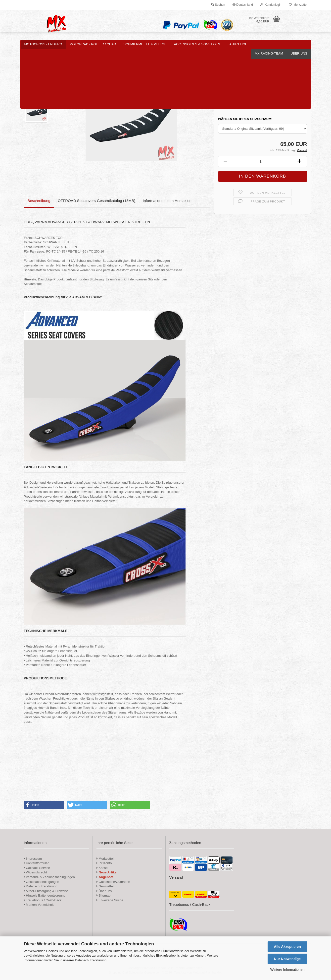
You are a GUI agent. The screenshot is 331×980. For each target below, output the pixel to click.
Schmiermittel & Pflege (145, 44)
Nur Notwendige (287, 959)
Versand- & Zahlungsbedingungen (49, 877)
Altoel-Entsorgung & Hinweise (46, 891)
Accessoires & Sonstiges (197, 44)
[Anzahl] (263, 162)
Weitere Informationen (287, 970)
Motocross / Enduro (43, 44)
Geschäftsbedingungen (42, 882)
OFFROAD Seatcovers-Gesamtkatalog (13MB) (96, 201)
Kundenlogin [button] (271, 5)
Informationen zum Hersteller (167, 201)
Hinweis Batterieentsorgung (45, 895)
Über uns (299, 44)
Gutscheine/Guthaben (113, 882)
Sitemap (103, 895)
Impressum (34, 859)
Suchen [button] (218, 5)
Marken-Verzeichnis (39, 905)
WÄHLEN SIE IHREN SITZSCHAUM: (245, 119)
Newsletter (105, 886)
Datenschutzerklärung (91, 960)
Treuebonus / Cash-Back (43, 900)
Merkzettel (298, 5)
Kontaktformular (36, 863)
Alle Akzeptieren (287, 947)
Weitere (235, 44)
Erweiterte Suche (110, 900)
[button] (243, 5)
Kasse (102, 868)
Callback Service (37, 868)
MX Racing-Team (269, 44)
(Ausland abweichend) (272, 106)
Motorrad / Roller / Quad (93, 44)
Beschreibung (39, 201)
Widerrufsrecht (35, 872)
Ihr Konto (104, 863)
